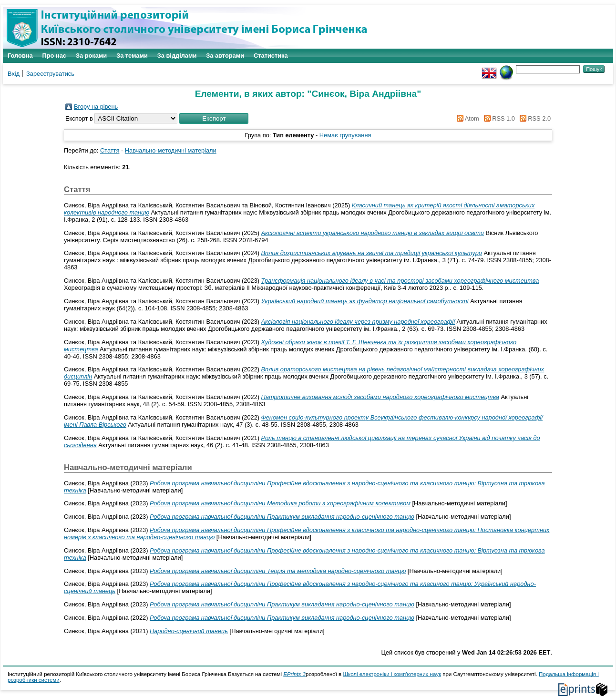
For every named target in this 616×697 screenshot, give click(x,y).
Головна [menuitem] (20, 56)
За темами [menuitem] (132, 56)
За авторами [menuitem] (225, 56)
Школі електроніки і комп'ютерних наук (392, 674)
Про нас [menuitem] (54, 56)
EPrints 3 (294, 674)
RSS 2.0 (534, 118)
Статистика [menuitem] (271, 56)
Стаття (110, 150)
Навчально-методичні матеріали (171, 150)
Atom (467, 118)
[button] (214, 118)
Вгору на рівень (96, 107)
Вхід (14, 74)
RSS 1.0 (498, 118)
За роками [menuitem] (91, 56)
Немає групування (345, 135)
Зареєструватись (50, 74)
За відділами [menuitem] (177, 56)
